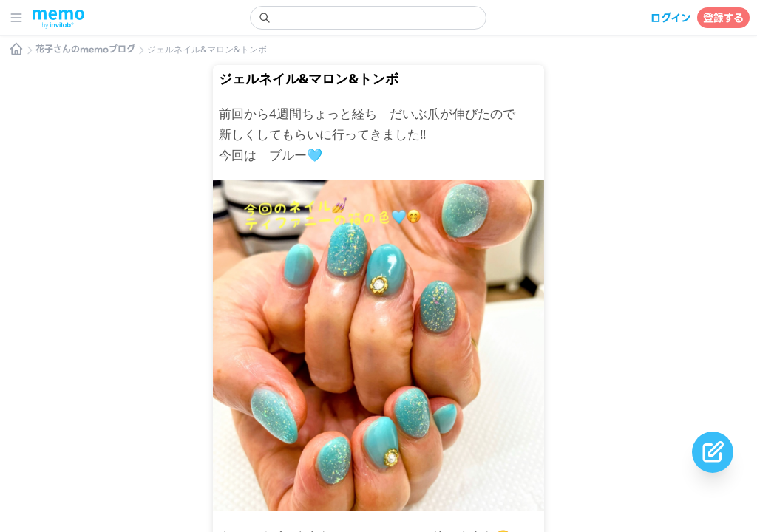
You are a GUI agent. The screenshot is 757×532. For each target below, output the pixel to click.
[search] (368, 18)
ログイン (671, 18)
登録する (723, 18)
